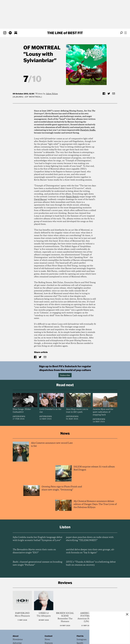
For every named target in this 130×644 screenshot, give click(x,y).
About (16, 636)
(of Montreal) (33, 97)
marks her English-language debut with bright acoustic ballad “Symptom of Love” (38, 539)
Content (49, 636)
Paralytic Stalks (88, 130)
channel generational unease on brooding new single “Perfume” (37, 563)
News (47, 640)
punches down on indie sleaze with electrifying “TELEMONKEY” (90, 539)
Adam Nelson (52, 94)
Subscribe (65, 375)
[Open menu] (126, 33)
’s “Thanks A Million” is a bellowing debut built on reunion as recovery (91, 563)
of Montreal (42, 47)
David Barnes (40, 199)
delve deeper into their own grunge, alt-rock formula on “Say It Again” (90, 551)
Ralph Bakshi (73, 197)
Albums (18, 97)
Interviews (19, 416)
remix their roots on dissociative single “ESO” (34, 551)
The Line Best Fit (65, 33)
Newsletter (18, 640)
